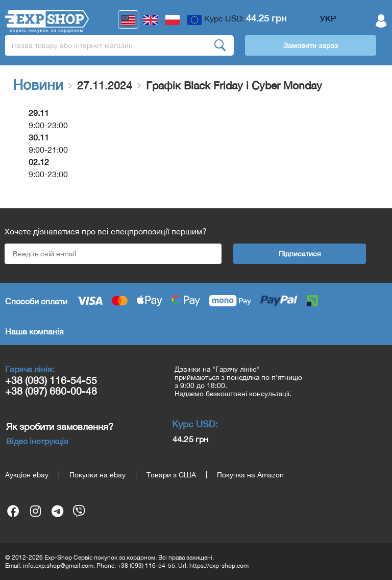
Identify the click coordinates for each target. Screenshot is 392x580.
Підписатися (300, 254)
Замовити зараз (311, 45)
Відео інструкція (37, 441)
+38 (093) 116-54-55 (51, 380)
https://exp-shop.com (219, 566)
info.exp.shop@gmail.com (58, 566)
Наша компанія (34, 331)
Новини (38, 85)
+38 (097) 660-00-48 (51, 391)
